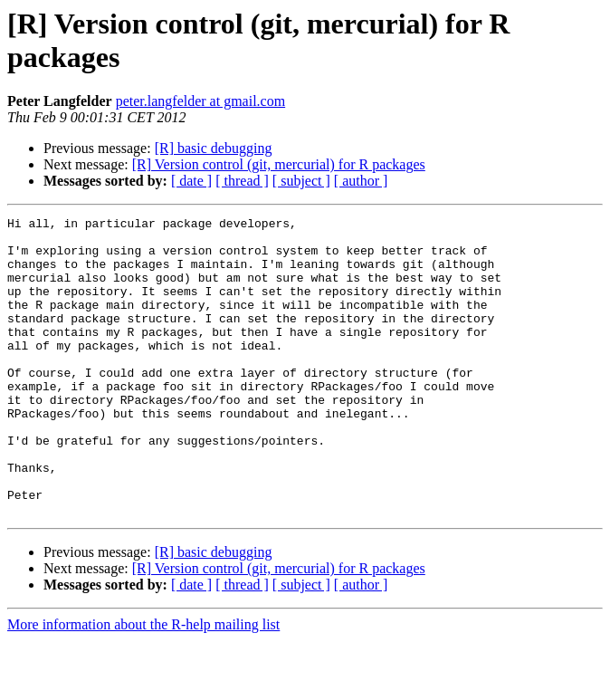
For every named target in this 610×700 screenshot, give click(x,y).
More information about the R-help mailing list (143, 684)
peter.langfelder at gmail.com (200, 101)
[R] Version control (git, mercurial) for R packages (279, 164)
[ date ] (191, 181)
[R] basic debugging (214, 148)
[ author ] (361, 181)
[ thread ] (242, 181)
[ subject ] (301, 181)
